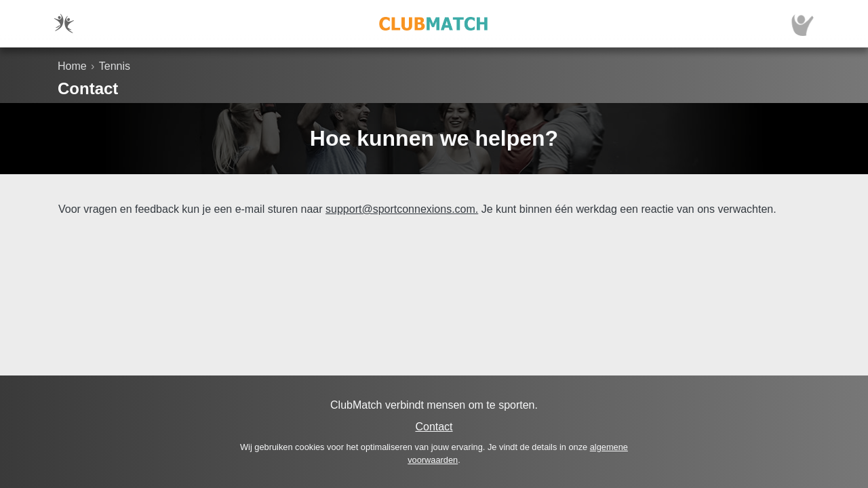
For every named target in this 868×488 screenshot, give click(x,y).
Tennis (115, 66)
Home (72, 66)
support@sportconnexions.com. (402, 209)
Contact (434, 427)
